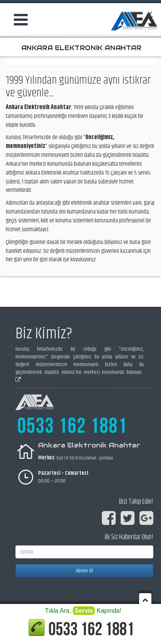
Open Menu (22, 20)
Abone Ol (84, 571)
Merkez (46, 458)
